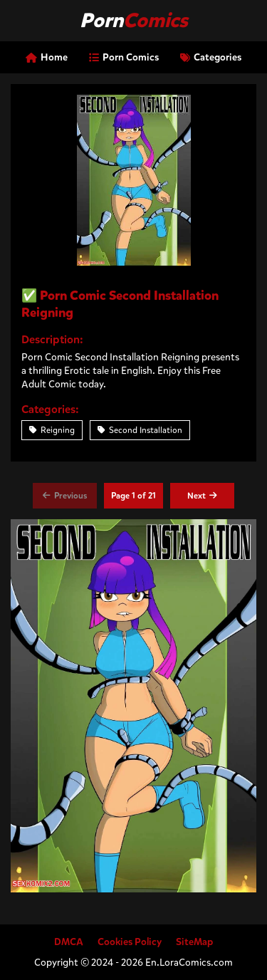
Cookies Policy (130, 942)
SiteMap (194, 942)
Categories (211, 57)
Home (47, 57)
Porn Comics (124, 57)
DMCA (69, 942)
